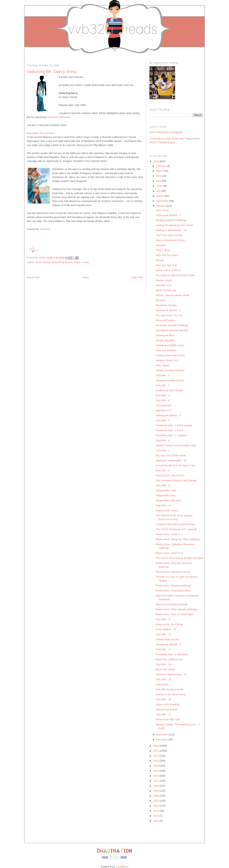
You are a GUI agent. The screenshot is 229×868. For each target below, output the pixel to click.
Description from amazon (41, 133)
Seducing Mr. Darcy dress (170, 475)
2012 (156, 756)
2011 (156, 751)
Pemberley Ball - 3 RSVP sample (174, 425)
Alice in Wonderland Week (170, 240)
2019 (156, 791)
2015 (156, 771)
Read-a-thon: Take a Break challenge (176, 609)
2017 (156, 781)
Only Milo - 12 (163, 634)
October (161, 206)
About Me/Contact (159, 132)
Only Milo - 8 (163, 470)
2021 (156, 801)
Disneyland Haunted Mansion (172, 330)
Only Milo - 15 (163, 679)
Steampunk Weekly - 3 (168, 415)
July (159, 191)
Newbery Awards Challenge (171, 220)
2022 (156, 806)
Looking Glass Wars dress (170, 355)
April (159, 176)
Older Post (137, 277)
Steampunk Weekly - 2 (168, 310)
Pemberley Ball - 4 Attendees (172, 654)
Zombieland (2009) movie (170, 345)
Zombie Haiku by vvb (167, 639)
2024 (156, 816)
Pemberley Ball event (59, 117)
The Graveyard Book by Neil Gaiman (176, 480)
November (162, 734)
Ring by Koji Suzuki (166, 709)
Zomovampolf (163, 405)
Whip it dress (163, 250)
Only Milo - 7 (163, 450)
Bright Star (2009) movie (169, 659)
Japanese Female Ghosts (170, 380)
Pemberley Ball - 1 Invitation (171, 435)
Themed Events (167, 142)
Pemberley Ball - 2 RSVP (170, 430)
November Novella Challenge (172, 325)
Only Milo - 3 (163, 395)
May (159, 181)
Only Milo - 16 (163, 699)
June (159, 186)
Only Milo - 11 (163, 619)
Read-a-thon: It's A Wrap (169, 624)
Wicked (160, 260)
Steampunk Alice (165, 335)
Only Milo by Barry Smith (169, 689)
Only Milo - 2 (163, 385)
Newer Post (33, 277)
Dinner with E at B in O (168, 270)
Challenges (156, 139)
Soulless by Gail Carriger (170, 390)
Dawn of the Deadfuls (168, 704)
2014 (156, 766)
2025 (156, 821)
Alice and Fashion (166, 320)
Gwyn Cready (81, 262)
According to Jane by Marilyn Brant (175, 275)
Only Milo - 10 (163, 505)
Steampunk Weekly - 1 (168, 215)
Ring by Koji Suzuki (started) (171, 604)
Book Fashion (43, 262)
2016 (156, 776)
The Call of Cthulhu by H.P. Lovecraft (176, 529)
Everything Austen (62, 262)
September (163, 201)
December (162, 739)
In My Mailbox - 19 (166, 629)
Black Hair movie (165, 669)
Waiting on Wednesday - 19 (171, 460)
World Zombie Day (166, 290)
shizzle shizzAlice (165, 340)
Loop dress (162, 684)
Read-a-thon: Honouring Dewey (173, 591)
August (160, 196)
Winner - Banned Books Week (172, 295)
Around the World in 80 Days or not (175, 465)
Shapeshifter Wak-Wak (168, 500)
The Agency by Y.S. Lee (169, 315)
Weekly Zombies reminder (170, 370)
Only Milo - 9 (163, 485)
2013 (156, 761)
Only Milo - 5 (163, 420)
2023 (156, 811)
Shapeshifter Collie (166, 490)
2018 (156, 786)
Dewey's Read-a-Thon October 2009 (176, 445)
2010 (156, 746)
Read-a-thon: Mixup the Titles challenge (178, 539)
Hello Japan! (163, 365)
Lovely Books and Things (178, 139)
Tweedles (161, 245)
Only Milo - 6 (163, 440)
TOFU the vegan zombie (169, 235)
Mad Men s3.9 (164, 410)
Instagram (177, 132)
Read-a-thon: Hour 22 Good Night (174, 614)
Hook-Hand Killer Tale (168, 719)
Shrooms (161, 300)
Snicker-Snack (164, 280)
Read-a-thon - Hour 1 (167, 511)
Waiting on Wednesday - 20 (171, 674)
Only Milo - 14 (163, 664)
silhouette (45, 229)
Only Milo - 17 (163, 714)
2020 (156, 796)
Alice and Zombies (166, 350)
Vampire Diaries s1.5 (167, 360)
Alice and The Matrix (167, 255)
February (162, 166)
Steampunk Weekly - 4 (168, 644)
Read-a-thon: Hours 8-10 (170, 553)
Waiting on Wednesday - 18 (171, 230)
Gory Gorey (162, 210)
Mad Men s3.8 (164, 285)
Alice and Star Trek (166, 265)
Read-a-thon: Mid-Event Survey (173, 572)
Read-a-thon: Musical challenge (173, 586)
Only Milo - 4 (163, 400)
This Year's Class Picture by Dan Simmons (179, 558)
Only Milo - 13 (163, 649)
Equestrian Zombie (166, 305)
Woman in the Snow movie (170, 694)
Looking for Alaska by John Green (174, 225)
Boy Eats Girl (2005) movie (171, 455)
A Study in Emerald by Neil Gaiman (175, 524)
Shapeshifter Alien (166, 495)
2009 (156, 161)
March (160, 171)
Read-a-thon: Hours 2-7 (169, 534)
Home (85, 277)
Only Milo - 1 (163, 375)
